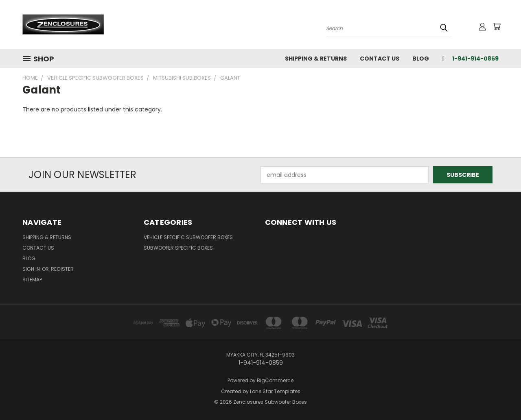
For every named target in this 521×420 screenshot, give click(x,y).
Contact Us (380, 59)
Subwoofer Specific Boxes (178, 248)
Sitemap (32, 280)
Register (62, 269)
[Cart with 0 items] (497, 26)
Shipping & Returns (316, 59)
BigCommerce (275, 380)
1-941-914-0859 (475, 59)
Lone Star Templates (275, 391)
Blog (421, 59)
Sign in (32, 269)
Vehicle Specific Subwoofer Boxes (188, 237)
